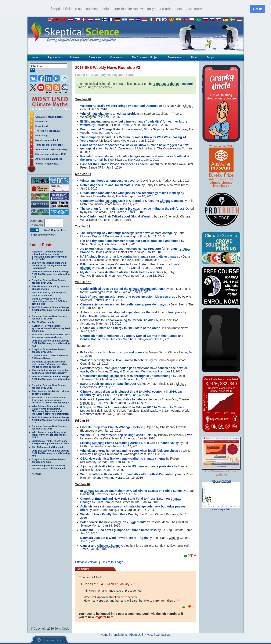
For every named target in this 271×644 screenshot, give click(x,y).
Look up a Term (52, 640)
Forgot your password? (43, 235)
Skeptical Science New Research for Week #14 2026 (50, 282)
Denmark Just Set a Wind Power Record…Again (114, 538)
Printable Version (86, 562)
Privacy (149, 635)
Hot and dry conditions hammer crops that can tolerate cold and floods (130, 241)
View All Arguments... (47, 164)
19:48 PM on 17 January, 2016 (117, 584)
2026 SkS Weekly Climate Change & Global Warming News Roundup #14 (51, 274)
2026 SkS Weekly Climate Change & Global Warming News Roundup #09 (51, 453)
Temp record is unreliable (49, 145)
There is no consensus (48, 131)
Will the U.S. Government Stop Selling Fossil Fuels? (117, 435)
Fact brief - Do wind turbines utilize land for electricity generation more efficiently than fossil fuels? (50, 255)
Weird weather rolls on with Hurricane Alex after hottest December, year (131, 474)
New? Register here (55, 230)
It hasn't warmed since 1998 (51, 154)
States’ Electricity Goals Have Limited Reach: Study (117, 360)
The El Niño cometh (43, 322)
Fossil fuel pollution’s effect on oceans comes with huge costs (49, 467)
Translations (174, 57)
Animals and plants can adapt (52, 149)
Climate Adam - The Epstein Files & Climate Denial (50, 357)
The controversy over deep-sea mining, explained (49, 294)
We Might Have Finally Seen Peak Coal (107, 514)
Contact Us (163, 635)
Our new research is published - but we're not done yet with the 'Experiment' (50, 265)
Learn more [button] (193, 9)
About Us (135, 635)
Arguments (54, 57)
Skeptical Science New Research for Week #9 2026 (50, 461)
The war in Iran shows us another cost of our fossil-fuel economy (50, 372)
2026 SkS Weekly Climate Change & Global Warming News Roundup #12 (51, 343)
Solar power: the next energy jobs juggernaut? (113, 522)
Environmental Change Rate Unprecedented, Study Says (120, 129)
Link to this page (112, 562)
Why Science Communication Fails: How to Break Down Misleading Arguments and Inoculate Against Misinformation (50, 410)
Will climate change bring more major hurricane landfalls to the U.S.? (49, 435)
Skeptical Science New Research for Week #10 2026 (50, 427)
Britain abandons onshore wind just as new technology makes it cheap (130, 193)
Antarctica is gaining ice (49, 159)
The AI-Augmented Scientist (47, 447)
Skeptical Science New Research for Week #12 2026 (50, 351)
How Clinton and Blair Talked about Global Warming (117, 216)
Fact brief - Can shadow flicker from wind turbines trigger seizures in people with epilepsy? (50, 400)
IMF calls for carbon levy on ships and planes (112, 352)
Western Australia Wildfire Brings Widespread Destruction (121, 106)
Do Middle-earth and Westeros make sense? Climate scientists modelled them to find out (50, 364)
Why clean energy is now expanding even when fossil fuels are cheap (129, 451)
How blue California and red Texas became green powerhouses (51, 336)
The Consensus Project (145, 57)
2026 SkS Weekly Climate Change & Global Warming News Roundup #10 (51, 420)
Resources (95, 57)
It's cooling (41, 135)
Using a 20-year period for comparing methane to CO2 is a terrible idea (49, 301)
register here (104, 617)
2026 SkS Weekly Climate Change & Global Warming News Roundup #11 (51, 379)
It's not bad (41, 126)
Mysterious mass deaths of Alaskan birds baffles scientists (122, 272)
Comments (116, 57)
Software (74, 57)
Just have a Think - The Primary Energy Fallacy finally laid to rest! (50, 442)
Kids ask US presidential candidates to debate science (119, 399)
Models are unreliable (47, 140)
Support (211, 57)
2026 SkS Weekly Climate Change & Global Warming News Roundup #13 (51, 310)
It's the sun (41, 121)
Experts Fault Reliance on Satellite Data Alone (113, 384)
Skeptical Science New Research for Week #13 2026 (50, 317)
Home (35, 57)
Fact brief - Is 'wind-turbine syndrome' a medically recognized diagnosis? (51, 328)
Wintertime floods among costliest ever (108, 181)
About (194, 57)
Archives (37, 474)
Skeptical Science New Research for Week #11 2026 (50, 386)
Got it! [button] (257, 9)
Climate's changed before (49, 117)
